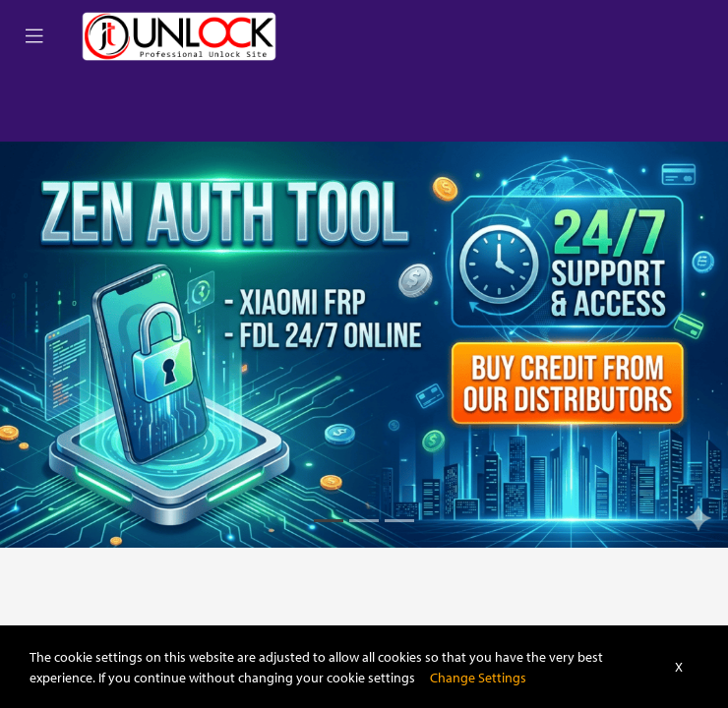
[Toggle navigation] (34, 36)
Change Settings (478, 677)
